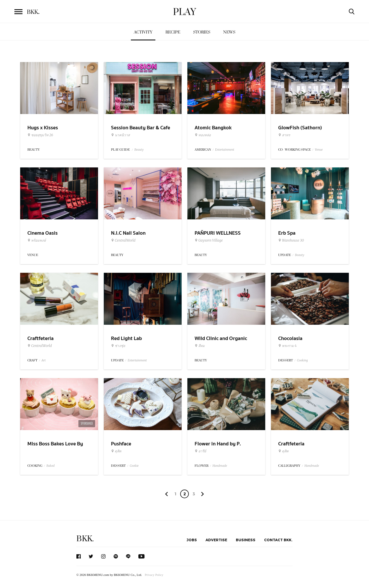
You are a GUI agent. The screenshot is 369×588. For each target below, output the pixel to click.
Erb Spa (287, 233)
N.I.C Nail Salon (128, 233)
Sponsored (87, 423)
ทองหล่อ (203, 135)
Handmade (220, 466)
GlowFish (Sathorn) (300, 128)
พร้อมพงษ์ (37, 240)
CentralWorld (123, 240)
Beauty (139, 150)
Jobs (192, 540)
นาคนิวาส (120, 135)
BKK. (85, 539)
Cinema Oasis (43, 233)
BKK (33, 12)
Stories (202, 32)
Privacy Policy (154, 575)
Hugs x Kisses (43, 128)
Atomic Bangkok (213, 128)
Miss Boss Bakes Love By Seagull (55, 447)
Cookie (134, 466)
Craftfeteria (41, 338)
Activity (143, 32)
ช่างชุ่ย (118, 346)
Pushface (121, 444)
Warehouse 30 (291, 240)
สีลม (200, 346)
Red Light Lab (126, 338)
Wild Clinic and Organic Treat (221, 342)
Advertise (216, 540)
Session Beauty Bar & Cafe (141, 128)
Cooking (302, 360)
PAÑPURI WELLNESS (218, 233)
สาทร (284, 135)
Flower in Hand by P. (218, 444)
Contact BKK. (278, 540)
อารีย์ (200, 451)
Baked (50, 466)
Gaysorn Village (209, 240)
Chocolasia (290, 338)
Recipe (173, 32)
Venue (319, 150)
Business (246, 540)
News (229, 32)
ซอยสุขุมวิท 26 (40, 135)
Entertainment (225, 150)
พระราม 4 (287, 346)
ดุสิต (116, 451)
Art (44, 360)
